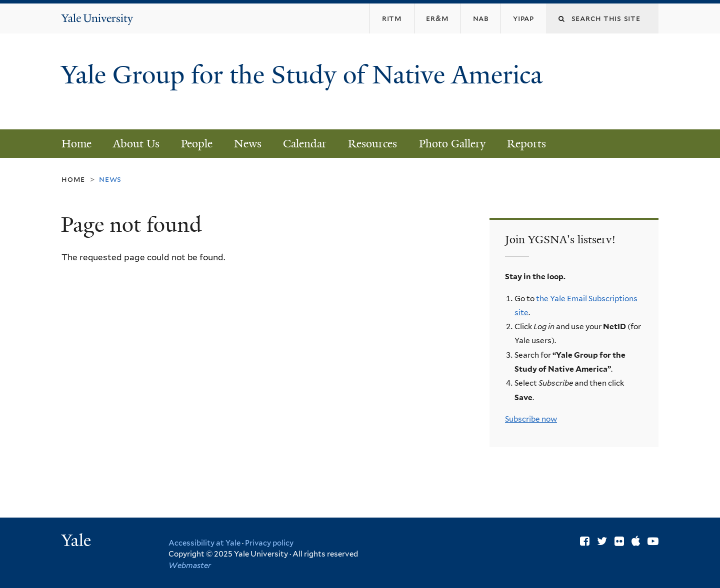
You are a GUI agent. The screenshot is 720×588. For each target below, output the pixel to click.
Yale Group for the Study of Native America (302, 90)
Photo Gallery (452, 144)
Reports (526, 144)
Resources (372, 144)
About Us (136, 144)
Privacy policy (269, 543)
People (197, 144)
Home (76, 144)
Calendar (305, 144)
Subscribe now (531, 419)
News (248, 144)
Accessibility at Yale (204, 543)
